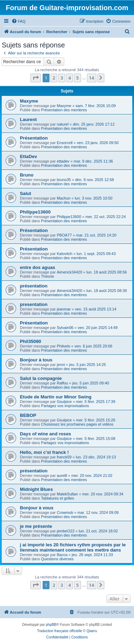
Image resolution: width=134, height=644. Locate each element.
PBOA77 (64, 235)
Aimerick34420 (70, 272)
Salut (25, 193)
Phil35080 (31, 341)
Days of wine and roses (46, 434)
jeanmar (64, 309)
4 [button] (70, 78)
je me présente (36, 526)
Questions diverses (58, 559)
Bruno (27, 175)
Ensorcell (65, 143)
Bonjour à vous (37, 508)
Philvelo (64, 346)
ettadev (63, 161)
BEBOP (28, 415)
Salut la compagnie (41, 378)
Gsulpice (64, 402)
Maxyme (29, 101)
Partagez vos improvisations (65, 406)
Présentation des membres (64, 110)
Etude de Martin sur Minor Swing (56, 397)
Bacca (62, 555)
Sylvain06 (65, 328)
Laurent (28, 119)
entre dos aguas (38, 267)
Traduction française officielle (59, 631)
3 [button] (62, 78)
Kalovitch (65, 254)
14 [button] (92, 78)
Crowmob (65, 512)
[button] (36, 78)
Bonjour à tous (36, 360)
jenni (61, 365)
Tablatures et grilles (58, 498)
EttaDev (28, 156)
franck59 (64, 457)
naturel (63, 124)
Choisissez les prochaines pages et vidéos (77, 424)
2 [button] (54, 78)
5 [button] (77, 78)
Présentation (34, 138)
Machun (64, 198)
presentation (34, 304)
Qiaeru (92, 631)
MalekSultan (68, 494)
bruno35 (64, 180)
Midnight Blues (36, 489)
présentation (34, 286)
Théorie (48, 276)
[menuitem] (18, 21)
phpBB (51, 625)
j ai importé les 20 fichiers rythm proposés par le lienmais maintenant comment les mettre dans (73, 547)
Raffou (62, 383)
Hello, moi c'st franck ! (44, 452)
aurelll (62, 475)
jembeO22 (66, 531)
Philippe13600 (35, 212)
